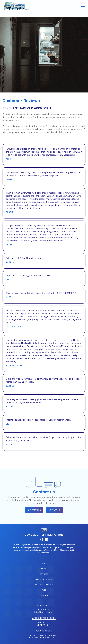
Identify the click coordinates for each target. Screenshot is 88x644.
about (44, 569)
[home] (16, 6)
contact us (54, 510)
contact (44, 595)
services (44, 574)
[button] (83, 7)
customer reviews (44, 585)
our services (34, 510)
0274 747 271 (44, 625)
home (44, 563)
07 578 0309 (44, 610)
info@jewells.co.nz (44, 612)
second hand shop (44, 579)
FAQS (44, 590)
